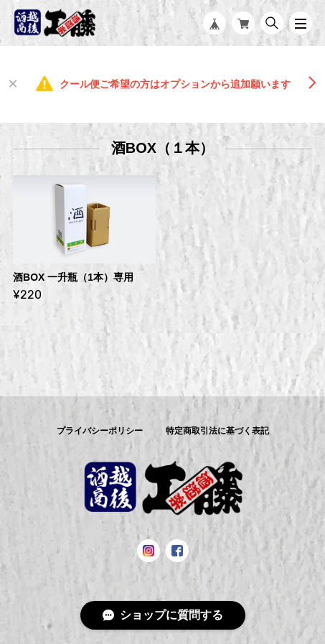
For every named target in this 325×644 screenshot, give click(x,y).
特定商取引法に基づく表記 (217, 431)
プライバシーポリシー (100, 431)
